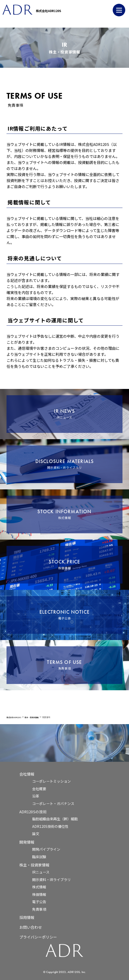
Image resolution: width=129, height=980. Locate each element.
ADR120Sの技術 (33, 812)
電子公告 (39, 902)
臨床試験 (39, 857)
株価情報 (39, 894)
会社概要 (39, 789)
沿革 (36, 796)
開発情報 (27, 842)
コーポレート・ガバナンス (53, 803)
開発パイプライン (46, 849)
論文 (36, 834)
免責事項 (39, 909)
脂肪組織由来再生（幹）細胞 (55, 819)
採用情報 (27, 917)
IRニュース (41, 872)
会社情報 (27, 774)
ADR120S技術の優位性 (50, 826)
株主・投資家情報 (34, 865)
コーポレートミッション (51, 781)
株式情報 (39, 887)
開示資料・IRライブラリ (51, 880)
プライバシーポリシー (38, 937)
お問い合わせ (31, 927)
